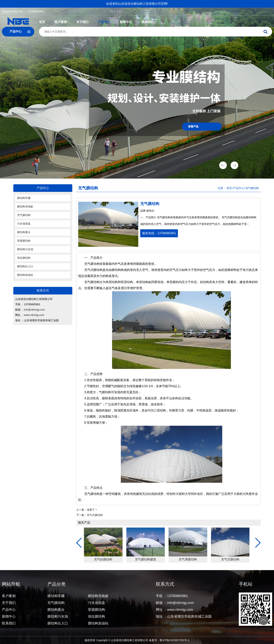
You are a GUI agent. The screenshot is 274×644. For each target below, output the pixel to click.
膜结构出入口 (25, 266)
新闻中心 (126, 22)
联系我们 (147, 22)
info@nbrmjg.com (12, 11)
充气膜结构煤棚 (147, 559)
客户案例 (61, 22)
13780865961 (36, 11)
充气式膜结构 (95, 515)
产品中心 (104, 22)
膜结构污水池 (25, 249)
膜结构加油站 (25, 275)
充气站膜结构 (189, 559)
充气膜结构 (24, 215)
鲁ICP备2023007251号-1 (174, 640)
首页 (42, 22)
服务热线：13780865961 (159, 233)
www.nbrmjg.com (34, 315)
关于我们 (82, 22)
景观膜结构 (24, 241)
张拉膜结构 (24, 258)
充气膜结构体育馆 (104, 559)
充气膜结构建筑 (231, 559)
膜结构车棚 (24, 198)
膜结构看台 (24, 232)
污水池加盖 (24, 224)
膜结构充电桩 (25, 206)
